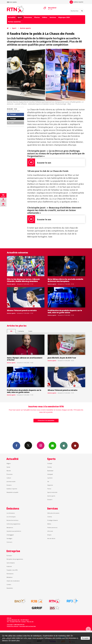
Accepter (85, 638)
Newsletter (10, 588)
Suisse (8, 467)
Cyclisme (50, 478)
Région (9, 463)
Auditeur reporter (12, 489)
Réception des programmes (15, 559)
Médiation (10, 577)
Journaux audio (11, 481)
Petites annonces (52, 528)
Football (50, 463)
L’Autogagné (10, 535)
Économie (10, 474)
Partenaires (10, 574)
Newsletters (52, 446)
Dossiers (9, 485)
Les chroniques (11, 517)
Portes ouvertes (14, 22)
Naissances (10, 528)
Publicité (9, 566)
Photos (37, 17)
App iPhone (64, 446)
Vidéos (45, 17)
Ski (48, 481)
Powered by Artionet (13, 626)
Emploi (49, 535)
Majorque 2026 (64, 17)
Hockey (49, 467)
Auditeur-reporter (76, 2)
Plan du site (30, 622)
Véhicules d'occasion (53, 513)
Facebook (16, 446)
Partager (12, 114)
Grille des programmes (13, 524)
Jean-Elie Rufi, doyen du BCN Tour (62, 358)
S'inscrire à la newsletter (46, 420)
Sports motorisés (52, 492)
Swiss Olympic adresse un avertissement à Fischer (25, 359)
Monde (9, 471)
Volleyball (50, 474)
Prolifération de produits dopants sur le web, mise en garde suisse (65, 311)
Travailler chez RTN (12, 570)
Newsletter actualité (12, 492)
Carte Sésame (11, 563)
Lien (11, 123)
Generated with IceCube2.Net (28, 626)
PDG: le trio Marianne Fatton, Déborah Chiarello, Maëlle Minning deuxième (23, 280)
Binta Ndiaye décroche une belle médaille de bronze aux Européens (65, 280)
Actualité (12, 17)
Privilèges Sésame (53, 520)
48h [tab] (11, 331)
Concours (9, 542)
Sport (20, 17)
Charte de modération (13, 581)
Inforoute (50, 531)
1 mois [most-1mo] (30, 331)
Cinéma (50, 517)
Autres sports (25, 28)
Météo (49, 524)
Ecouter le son (39, 162)
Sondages (9, 538)
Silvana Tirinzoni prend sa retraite (22, 310)
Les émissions (11, 513)
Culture (9, 478)
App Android (75, 446)
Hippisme (50, 485)
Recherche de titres (12, 520)
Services (53, 17)
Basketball (50, 471)
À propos (9, 555)
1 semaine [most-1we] (21, 331)
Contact (9, 584)
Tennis (49, 489)
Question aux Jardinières (14, 531)
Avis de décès (51, 538)
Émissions (28, 17)
